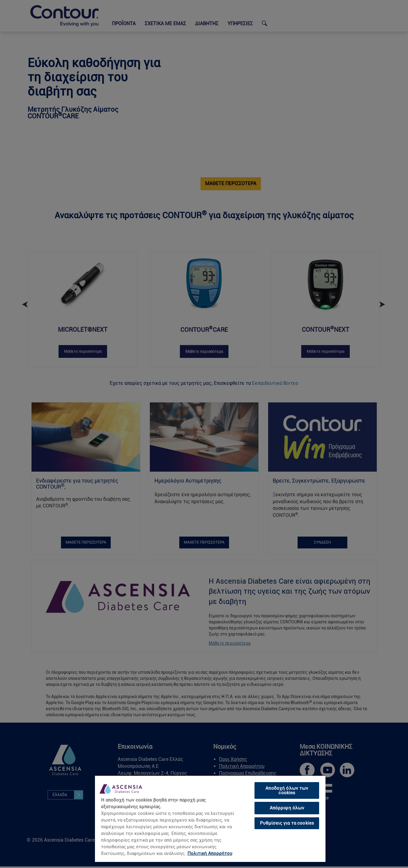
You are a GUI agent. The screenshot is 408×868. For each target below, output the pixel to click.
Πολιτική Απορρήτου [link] (210, 853)
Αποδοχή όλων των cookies (287, 790)
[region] (210, 819)
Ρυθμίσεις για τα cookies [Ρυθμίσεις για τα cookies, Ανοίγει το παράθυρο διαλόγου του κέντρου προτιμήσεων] (287, 823)
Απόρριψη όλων (287, 808)
